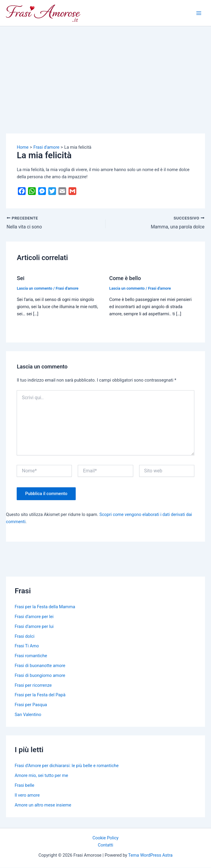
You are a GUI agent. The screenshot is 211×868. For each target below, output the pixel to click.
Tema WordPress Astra (150, 855)
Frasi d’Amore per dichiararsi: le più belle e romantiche (67, 766)
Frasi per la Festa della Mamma (45, 607)
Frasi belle (24, 786)
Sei (20, 278)
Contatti (105, 845)
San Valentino (28, 715)
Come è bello (125, 278)
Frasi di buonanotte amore (40, 666)
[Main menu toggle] (199, 13)
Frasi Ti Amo (27, 646)
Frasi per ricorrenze (33, 685)
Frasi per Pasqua (31, 705)
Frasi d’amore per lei (34, 617)
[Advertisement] (105, 71)
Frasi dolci (24, 636)
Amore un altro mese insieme (43, 805)
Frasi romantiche (31, 656)
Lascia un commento (34, 288)
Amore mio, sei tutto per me (41, 776)
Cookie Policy (105, 838)
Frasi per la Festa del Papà (40, 695)
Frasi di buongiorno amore (40, 675)
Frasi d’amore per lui (34, 626)
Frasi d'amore (67, 288)
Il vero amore (27, 795)
